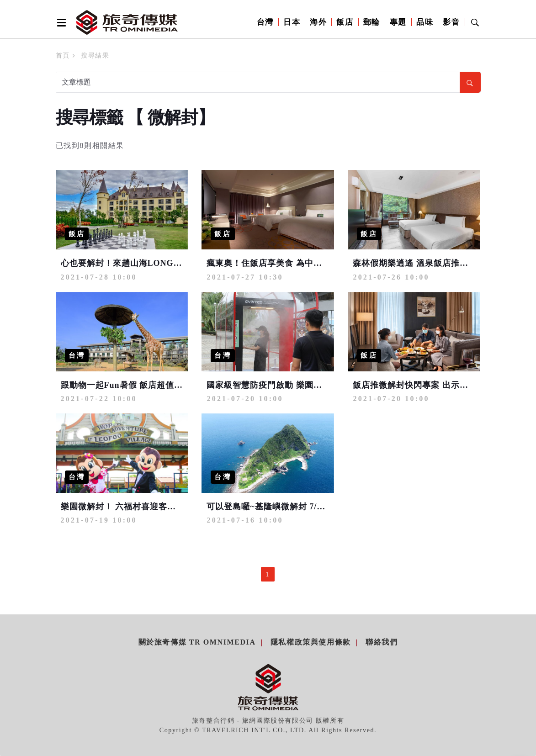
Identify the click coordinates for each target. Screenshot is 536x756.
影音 (451, 22)
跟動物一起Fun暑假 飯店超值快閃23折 (135, 385)
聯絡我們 (382, 642)
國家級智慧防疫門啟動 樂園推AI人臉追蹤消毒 (295, 385)
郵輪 (372, 22)
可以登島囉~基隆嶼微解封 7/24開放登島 (284, 507)
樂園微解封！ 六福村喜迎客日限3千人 (134, 507)
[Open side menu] (60, 22)
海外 (318, 22)
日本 (292, 22)
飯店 (345, 22)
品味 (425, 22)
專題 (398, 22)
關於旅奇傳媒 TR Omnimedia (197, 642)
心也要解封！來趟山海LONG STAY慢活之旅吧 (151, 263)
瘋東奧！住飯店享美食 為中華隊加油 (277, 263)
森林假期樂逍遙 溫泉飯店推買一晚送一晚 (432, 263)
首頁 (63, 56)
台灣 (265, 22)
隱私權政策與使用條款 (311, 642)
